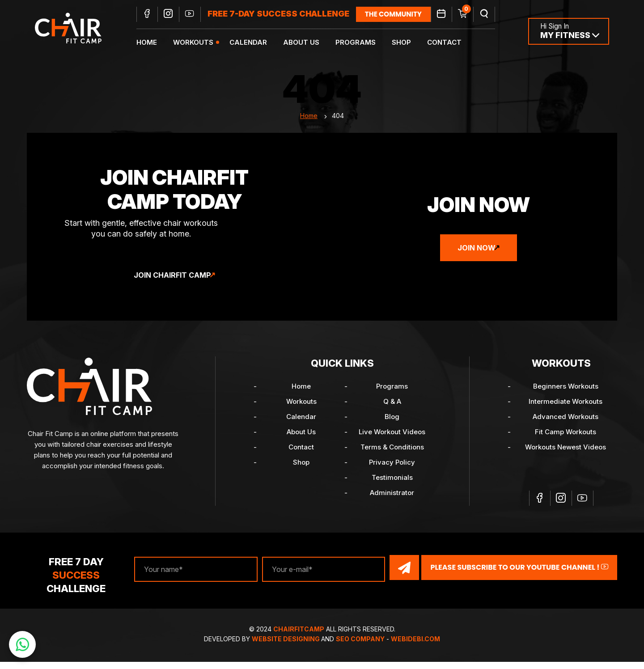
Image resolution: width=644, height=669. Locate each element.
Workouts (199, 43)
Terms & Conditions (392, 456)
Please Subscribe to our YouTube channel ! (519, 575)
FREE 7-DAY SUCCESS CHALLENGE (284, 15)
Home (153, 43)
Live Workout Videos (392, 441)
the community (399, 15)
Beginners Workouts (566, 395)
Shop (407, 43)
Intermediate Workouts (566, 410)
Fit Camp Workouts (566, 441)
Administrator (392, 502)
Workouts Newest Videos (566, 456)
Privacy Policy (392, 471)
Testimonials (392, 486)
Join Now (477, 257)
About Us (307, 43)
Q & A (392, 410)
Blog (392, 426)
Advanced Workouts (566, 426)
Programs (361, 43)
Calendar (254, 43)
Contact (450, 43)
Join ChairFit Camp (172, 284)
